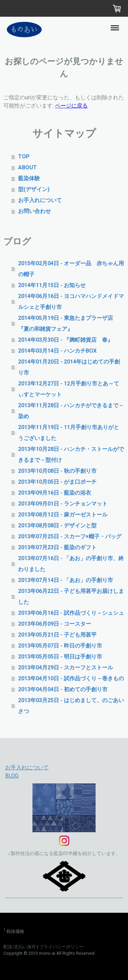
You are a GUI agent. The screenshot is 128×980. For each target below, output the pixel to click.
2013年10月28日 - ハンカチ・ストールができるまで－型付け (71, 455)
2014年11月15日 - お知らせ (52, 285)
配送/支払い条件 (20, 947)
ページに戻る (71, 106)
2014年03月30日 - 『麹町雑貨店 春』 (66, 340)
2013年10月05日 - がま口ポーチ (57, 482)
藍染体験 (29, 178)
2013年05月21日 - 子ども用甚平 (57, 635)
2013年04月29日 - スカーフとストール (66, 667)
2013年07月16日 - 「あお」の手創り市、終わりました (71, 564)
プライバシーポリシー (61, 947)
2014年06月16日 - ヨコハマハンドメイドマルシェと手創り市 (71, 302)
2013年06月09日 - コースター (55, 624)
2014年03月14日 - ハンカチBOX (57, 351)
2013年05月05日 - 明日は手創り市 (60, 657)
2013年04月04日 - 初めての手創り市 (63, 689)
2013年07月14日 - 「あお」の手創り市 (66, 580)
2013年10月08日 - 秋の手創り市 (57, 471)
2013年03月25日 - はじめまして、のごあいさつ (71, 706)
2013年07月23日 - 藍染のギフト (57, 547)
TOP (24, 157)
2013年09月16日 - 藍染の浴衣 (55, 493)
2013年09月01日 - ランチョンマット (63, 504)
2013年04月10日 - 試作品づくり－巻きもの (71, 678)
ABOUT (27, 167)
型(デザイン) (34, 189)
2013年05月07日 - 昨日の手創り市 (60, 646)
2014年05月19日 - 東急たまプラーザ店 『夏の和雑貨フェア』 (68, 323)
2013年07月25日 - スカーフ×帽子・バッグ (70, 536)
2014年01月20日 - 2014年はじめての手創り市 (69, 367)
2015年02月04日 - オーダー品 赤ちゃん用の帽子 (71, 269)
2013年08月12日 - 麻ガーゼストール (63, 515)
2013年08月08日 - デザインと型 (57, 525)
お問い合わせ (34, 211)
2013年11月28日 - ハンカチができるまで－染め (71, 411)
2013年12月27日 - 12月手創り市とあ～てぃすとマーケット (69, 389)
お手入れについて (40, 200)
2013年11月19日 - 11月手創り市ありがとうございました (69, 433)
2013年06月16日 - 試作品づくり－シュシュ (71, 613)
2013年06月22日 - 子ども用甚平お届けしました (71, 596)
